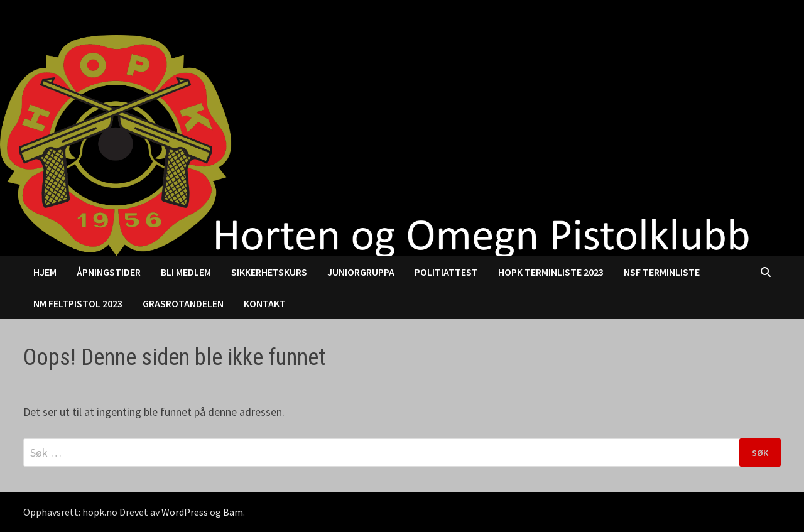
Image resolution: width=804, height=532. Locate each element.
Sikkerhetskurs (269, 272)
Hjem (45, 272)
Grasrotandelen (183, 303)
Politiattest (446, 272)
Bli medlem (186, 272)
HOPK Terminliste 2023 (551, 272)
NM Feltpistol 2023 (78, 303)
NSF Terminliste (662, 272)
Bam (233, 512)
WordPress (185, 512)
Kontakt (265, 303)
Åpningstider (109, 272)
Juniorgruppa (361, 272)
